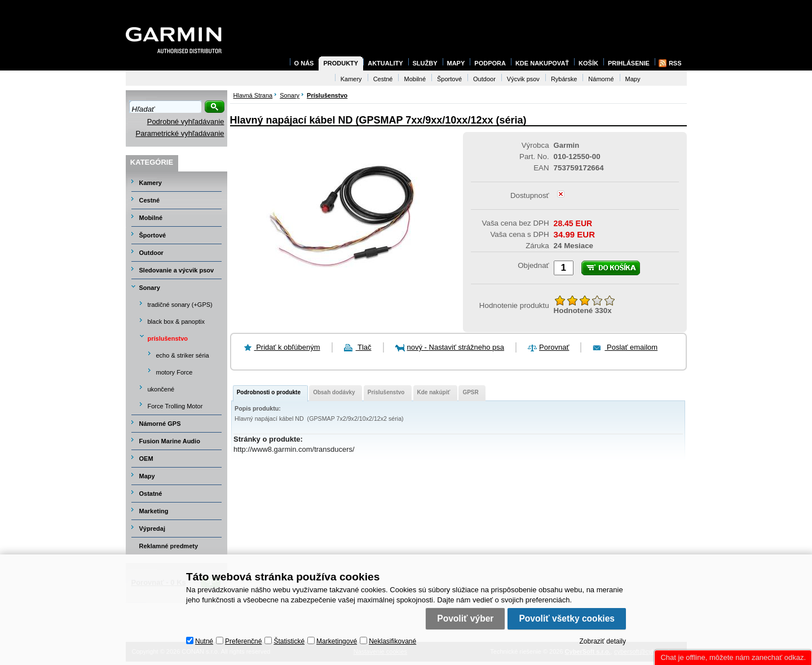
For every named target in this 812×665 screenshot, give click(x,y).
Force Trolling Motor (175, 406)
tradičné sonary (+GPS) (180, 305)
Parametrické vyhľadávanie (180, 133)
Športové (153, 235)
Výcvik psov (523, 79)
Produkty (341, 63)
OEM (146, 459)
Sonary (150, 288)
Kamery (151, 183)
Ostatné (151, 494)
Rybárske (564, 79)
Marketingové (337, 641)
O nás (304, 63)
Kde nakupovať (542, 63)
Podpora (490, 63)
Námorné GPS (160, 424)
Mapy (147, 476)
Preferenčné (243, 641)
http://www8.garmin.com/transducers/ (294, 449)
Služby (425, 63)
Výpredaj (152, 529)
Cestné (150, 200)
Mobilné (151, 218)
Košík (588, 63)
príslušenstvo (168, 338)
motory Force (175, 372)
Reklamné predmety (169, 546)
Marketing (154, 511)
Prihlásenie (629, 63)
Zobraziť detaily (603, 641)
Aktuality (385, 63)
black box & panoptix (176, 322)
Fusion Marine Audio (170, 441)
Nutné (204, 641)
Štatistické (289, 641)
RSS (675, 63)
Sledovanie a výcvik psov (177, 270)
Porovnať (554, 347)
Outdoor (151, 253)
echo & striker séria (183, 355)
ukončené (161, 389)
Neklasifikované (392, 641)
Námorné (601, 79)
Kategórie (152, 162)
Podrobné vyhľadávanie (186, 122)
